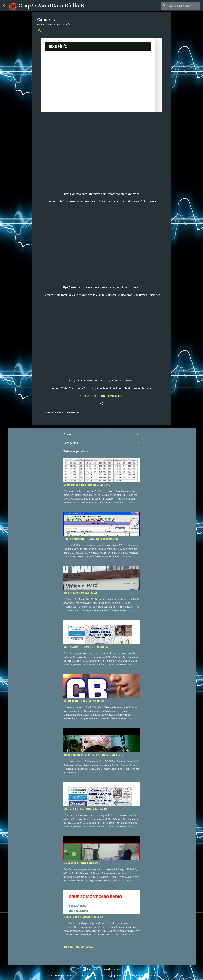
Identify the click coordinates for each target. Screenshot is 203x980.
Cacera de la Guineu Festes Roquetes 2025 (85, 809)
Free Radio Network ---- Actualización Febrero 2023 (91, 539)
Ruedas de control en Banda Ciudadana (84, 701)
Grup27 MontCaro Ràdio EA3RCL (60, 6)
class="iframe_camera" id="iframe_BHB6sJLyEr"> (102, 244)
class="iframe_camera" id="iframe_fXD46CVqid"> (102, 150)
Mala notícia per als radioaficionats (82, 863)
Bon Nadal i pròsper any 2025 (79, 947)
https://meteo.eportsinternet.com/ (101, 396)
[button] (39, 30)
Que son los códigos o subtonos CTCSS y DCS (87, 485)
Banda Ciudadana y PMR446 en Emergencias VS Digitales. (93, 755)
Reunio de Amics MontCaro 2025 (80, 593)
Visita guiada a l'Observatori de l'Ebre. (83, 917)
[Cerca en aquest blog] (184, 6)
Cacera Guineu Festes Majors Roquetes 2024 (86, 647)
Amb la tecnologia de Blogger (101, 969)
